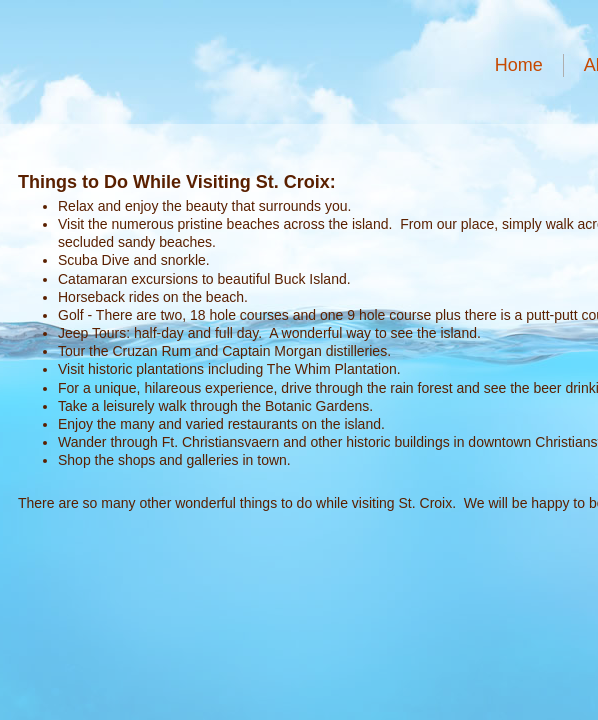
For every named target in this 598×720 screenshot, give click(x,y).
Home (519, 65)
